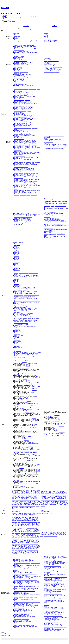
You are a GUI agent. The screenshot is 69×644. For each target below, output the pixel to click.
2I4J (16, 517)
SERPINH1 (14, 505)
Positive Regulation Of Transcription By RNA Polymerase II (27, 148)
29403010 (36, 403)
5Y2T (13, 535)
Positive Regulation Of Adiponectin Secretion (24, 163)
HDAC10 (58, 495)
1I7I (18, 515)
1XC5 (48, 532)
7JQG (30, 545)
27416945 (21, 430)
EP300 (16, 493)
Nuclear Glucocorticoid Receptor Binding (53, 67)
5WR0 (32, 534)
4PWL (29, 531)
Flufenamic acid (18, 266)
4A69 (45, 534)
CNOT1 (27, 491)
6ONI (24, 542)
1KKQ (42, 532)
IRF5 (57, 496)
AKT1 (58, 491)
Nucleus (16, 35)
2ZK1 (31, 520)
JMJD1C (32, 495)
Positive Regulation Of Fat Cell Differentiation (24, 140)
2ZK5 (13, 521)
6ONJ (27, 542)
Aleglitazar (17, 328)
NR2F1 (43, 500)
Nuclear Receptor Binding (49, 66)
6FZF (33, 538)
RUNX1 (43, 502)
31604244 (54, 430)
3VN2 (13, 528)
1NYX (27, 515)
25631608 (26, 388)
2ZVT (22, 521)
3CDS (39, 522)
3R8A (36, 526)
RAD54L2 (14, 504)
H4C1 (51, 495)
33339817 (17, 405)
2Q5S (13, 518)
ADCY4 (23, 490)
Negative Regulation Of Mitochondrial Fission (24, 168)
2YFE (25, 520)
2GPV (51, 532)
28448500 (34, 473)
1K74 (21, 515)
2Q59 (34, 517)
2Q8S (24, 518)
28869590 (30, 451)
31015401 (35, 424)
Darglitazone (17, 346)
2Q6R (18, 518)
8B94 (15, 549)
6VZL (24, 543)
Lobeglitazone (17, 332)
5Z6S (24, 535)
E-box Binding (18, 83)
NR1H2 (20, 501)
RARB (57, 501)
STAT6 (36, 505)
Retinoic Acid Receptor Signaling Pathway (24, 149)
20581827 (17, 451)
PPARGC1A (30, 502)
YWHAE (57, 505)
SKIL (61, 502)
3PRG (27, 526)
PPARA (66, 500)
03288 (13, 510)
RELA (66, 501)
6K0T (13, 540)
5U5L (22, 534)
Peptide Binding (18, 70)
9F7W (22, 554)
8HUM (31, 551)
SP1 (66, 502)
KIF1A (23, 496)
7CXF (28, 544)
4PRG (23, 531)
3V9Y (32, 527)
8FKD (13, 551)
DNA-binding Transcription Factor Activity (24, 62)
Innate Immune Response (20, 138)
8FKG (22, 551)
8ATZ (19, 548)
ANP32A (32, 490)
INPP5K (54, 496)
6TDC (18, 543)
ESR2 (42, 495)
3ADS (24, 521)
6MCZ (27, 540)
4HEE (33, 529)
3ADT (27, 521)
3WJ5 (24, 528)
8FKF (19, 551)
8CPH (32, 549)
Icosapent (16, 244)
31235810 (27, 368)
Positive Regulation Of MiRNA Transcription (24, 176)
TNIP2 (45, 505)
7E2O (24, 545)
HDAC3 (35, 494)
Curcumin (17, 336)
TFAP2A (16, 506)
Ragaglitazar (17, 285)
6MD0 (30, 540)
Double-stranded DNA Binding (21, 61)
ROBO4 (25, 504)
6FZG (36, 538)
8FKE (16, 551)
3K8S (30, 524)
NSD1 (13, 502)
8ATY (16, 548)
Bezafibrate (17, 265)
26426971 (33, 466)
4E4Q (18, 529)
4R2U (35, 531)
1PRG (30, 515)
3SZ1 (15, 527)
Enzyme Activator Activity (50, 65)
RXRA (28, 504)
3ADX (13, 522)
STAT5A (48, 504)
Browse (5, 15)
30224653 (57, 420)
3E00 (28, 523)
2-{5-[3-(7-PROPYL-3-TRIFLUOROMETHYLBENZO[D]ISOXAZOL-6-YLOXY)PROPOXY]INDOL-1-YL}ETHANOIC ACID (27, 294)
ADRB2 (52, 491)
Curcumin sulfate (18, 347)
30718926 (30, 452)
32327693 (26, 402)
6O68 (21, 542)
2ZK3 (36, 520)
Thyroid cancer (18, 351)
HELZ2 (13, 495)
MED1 (29, 498)
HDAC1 (31, 494)
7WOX (32, 546)
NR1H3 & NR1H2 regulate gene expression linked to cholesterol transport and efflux (55, 226)
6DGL (33, 537)
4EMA (24, 529)
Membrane (46, 37)
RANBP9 (18, 504)
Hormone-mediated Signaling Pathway (23, 100)
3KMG (33, 524)
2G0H (27, 516)
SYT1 (13, 506)
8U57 (18, 553)
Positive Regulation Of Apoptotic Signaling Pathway (26, 195)
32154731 (25, 449)
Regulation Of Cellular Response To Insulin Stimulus (26, 172)
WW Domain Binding (19, 79)
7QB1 (38, 545)
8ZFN (24, 553)
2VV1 (39, 518)
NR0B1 (13, 501)
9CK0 (16, 554)
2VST (33, 518)
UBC (26, 506)
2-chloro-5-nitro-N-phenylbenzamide (22, 314)
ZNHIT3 (28, 507)
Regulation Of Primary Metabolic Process (23, 579)
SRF (45, 504)
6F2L (31, 538)
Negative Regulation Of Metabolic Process (24, 603)
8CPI (34, 549)
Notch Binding (47, 62)
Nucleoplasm (17, 36)
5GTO (31, 533)
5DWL (22, 533)
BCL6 (50, 493)
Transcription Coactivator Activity (22, 609)
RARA (54, 501)
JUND (38, 495)
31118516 (35, 452)
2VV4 (19, 520)
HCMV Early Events (48, 228)
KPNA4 (66, 496)
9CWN (19, 554)
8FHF (31, 550)
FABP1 (23, 493)
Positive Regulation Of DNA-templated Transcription (26, 145)
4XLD (13, 532)
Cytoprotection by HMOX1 (50, 232)
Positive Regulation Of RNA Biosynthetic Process (25, 573)
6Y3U (36, 543)
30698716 (27, 412)
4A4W (39, 528)
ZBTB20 (38, 506)
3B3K (31, 522)
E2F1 (63, 494)
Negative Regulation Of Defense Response (24, 122)
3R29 (65, 532)
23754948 (36, 444)
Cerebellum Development (49, 141)
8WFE (21, 553)
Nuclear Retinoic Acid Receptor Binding (52, 70)
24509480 (26, 451)
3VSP (19, 528)
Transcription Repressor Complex (51, 40)
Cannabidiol (17, 330)
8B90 (33, 548)
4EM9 (21, 529)
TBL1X (60, 504)
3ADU (31, 521)
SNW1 (64, 502)
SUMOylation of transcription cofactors (52, 219)
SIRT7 (24, 505)
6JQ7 (38, 539)
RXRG (35, 504)
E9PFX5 (35, 513)
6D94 (24, 537)
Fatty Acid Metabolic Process (21, 95)
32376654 (24, 362)
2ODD (60, 532)
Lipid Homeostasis (18, 159)
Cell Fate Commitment (19, 139)
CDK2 (65, 493)
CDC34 (16, 491)
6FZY (16, 539)
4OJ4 (21, 531)
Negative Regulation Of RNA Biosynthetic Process (25, 590)
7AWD (22, 544)
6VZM (27, 543)
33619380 (17, 372)
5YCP (19, 535)
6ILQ (25, 539)
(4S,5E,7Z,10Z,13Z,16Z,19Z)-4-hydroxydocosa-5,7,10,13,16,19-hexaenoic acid (25, 297)
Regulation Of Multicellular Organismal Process (54, 626)
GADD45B (14, 494)
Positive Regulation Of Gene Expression (23, 101)
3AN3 (16, 522)
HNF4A (50, 496)
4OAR (48, 534)
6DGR (16, 538)
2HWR (13, 517)
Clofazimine (17, 254)
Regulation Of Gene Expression (21, 575)
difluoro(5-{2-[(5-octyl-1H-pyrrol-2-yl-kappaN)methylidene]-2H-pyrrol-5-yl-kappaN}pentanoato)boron (23, 306)
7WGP (25, 546)
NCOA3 (32, 499)
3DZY (25, 523)
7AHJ (16, 544)
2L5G (54, 532)
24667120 (51, 416)
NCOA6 (13, 500)
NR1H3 (24, 501)
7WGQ (28, 546)
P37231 (39, 513)
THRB (66, 504)
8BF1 (21, 549)
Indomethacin (17, 249)
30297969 (26, 452)
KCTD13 (17, 496)
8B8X (25, 548)
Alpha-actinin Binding (19, 81)
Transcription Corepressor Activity (51, 61)
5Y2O (38, 534)
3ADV (34, 521)
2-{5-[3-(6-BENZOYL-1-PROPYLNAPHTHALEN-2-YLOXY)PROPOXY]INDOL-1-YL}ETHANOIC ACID (27, 276)
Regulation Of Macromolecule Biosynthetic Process (26, 580)
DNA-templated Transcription (50, 618)
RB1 (22, 504)
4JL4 (38, 529)
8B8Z (30, 548)
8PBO (37, 551)
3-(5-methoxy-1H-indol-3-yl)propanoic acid (24, 311)
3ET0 (30, 523)
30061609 (56, 425)
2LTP (57, 532)
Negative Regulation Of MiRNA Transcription (24, 174)
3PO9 (25, 526)
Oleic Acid (17, 272)
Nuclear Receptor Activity (20, 63)
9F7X (25, 554)
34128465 (24, 445)
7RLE (13, 546)
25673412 (33, 407)
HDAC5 (43, 496)
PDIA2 (19, 502)
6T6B (13, 543)
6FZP (13, 539)
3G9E (13, 524)
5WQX (28, 534)
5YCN (16, 535)
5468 (13, 509)
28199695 (55, 428)
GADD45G (19, 494)
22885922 (21, 451)
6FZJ (39, 538)
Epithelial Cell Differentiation (21, 121)
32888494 (29, 384)
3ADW (37, 521)
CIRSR (53, 494)
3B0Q (22, 522)
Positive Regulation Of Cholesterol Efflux (23, 106)
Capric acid (17, 269)
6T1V (38, 542)
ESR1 (66, 494)
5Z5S (22, 535)
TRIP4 (23, 506)
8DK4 (13, 550)
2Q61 (16, 518)
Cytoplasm (17, 37)
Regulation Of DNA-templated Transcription (24, 93)
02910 (42, 510)
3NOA (13, 526)
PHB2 (22, 502)
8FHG (34, 550)
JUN (35, 495)
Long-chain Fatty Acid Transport (21, 110)
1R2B (45, 532)
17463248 (29, 450)
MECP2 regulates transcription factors (23, 222)
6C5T (16, 537)
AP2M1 (61, 491)
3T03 (18, 527)
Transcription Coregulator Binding (22, 51)
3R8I (38, 526)
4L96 (13, 531)
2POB (29, 517)
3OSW (19, 526)
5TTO (16, 534)
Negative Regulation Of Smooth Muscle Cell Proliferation (27, 152)
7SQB (19, 546)
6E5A (25, 538)
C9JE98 (47, 513)
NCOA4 (36, 499)
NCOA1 (24, 499)
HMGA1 (17, 495)
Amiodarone (17, 261)
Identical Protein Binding (20, 71)
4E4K (15, 529)
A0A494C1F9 (22, 513)
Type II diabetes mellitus (20, 357)
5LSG (13, 534)
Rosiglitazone (17, 250)
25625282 (34, 390)
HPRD (5, 22)
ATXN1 (43, 493)
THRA (63, 504)
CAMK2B (56, 493)
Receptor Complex (18, 40)
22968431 (29, 380)
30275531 (25, 394)
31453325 (26, 457)
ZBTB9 (20, 507)
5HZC (37, 533)
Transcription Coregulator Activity (22, 615)
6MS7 (16, 542)
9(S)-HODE (17, 304)
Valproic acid (17, 247)
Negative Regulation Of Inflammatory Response (25, 154)
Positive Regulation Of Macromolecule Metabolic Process (27, 582)
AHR (55, 491)
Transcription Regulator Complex (22, 619)
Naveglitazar (17, 340)
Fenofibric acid (18, 341)
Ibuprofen (16, 258)
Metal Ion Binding (18, 73)
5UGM (25, 534)
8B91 (36, 548)
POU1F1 (26, 502)
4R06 (32, 531)
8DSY (22, 550)
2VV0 (36, 518)
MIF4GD (14, 499)
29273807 (34, 375)
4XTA (16, 532)
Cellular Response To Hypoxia (21, 167)
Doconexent (17, 271)
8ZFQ (32, 553)
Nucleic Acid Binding (19, 57)
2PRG (32, 517)
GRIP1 (27, 494)
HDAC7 (47, 496)
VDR (34, 506)
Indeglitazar (17, 312)
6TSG (21, 543)
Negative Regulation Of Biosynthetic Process (24, 600)
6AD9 (27, 535)
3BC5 (33, 522)
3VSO (16, 528)
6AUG (33, 535)
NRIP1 (38, 501)
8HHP (25, 551)
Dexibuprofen (17, 334)
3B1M (28, 522)
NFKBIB (37, 500)
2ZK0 (28, 520)
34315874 (36, 363)
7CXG (31, 544)
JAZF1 (28, 495)
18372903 (38, 450)
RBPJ (64, 501)
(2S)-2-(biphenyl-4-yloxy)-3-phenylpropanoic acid (25, 316)
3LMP (36, 524)
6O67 (19, 542)
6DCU (30, 537)
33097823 (28, 367)
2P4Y (26, 517)
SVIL (39, 505)
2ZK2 (33, 520)
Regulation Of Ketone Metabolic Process (53, 140)
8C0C (29, 549)
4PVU (26, 531)
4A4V (36, 528)
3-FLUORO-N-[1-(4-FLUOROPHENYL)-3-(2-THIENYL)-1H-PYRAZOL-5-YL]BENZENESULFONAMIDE (25, 323)
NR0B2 (17, 501)
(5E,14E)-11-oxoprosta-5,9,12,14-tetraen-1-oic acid (25, 321)
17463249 (33, 450)
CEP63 (46, 494)
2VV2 (13, 520)
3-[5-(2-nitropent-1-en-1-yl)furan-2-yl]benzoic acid (25, 317)
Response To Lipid (18, 127)
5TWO (19, 534)
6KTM (16, 540)
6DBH (27, 537)
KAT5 (13, 496)
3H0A (19, 524)
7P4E (36, 545)
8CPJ (37, 549)
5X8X (54, 534)
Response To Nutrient (19, 98)
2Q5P (37, 517)
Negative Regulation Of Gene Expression (23, 102)
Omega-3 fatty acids (19, 335)
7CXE (25, 544)
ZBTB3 (13, 507)
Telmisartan (17, 256)
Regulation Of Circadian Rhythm (22, 132)
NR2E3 (28, 501)
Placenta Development (19, 91)
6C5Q (13, 537)
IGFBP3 (21, 495)
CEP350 (23, 491)
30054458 (21, 452)
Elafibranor (17, 279)
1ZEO (39, 515)
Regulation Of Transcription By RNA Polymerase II (26, 94)
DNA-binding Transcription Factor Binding (24, 85)
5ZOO (57, 534)
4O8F (18, 531)
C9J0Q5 (43, 513)
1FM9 (16, 515)
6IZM (28, 539)
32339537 (33, 488)
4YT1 (28, 532)
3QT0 (30, 526)
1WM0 (36, 515)
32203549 (28, 364)
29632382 (17, 452)
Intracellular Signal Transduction (21, 614)
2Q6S (21, 518)
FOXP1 (48, 495)
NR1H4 (63, 499)
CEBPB (43, 494)
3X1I (33, 528)
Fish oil (16, 343)
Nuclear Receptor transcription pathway (23, 217)
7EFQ (27, 545)
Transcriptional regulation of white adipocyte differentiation (27, 215)
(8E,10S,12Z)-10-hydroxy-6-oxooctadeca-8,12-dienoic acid (27, 301)
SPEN (42, 504)
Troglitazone (17, 245)
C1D (53, 493)
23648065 (46, 414)
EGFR (13, 493)
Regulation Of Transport (20, 156)
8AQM (38, 546)
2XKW (22, 520)
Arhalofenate (17, 338)
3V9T (26, 527)
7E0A (22, 545)
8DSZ (25, 550)
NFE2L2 (25, 500)
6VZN (30, 543)
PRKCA (39, 502)
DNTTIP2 (35, 491)
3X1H (31, 528)
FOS (45, 495)
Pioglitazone (17, 262)
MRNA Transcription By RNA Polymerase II (24, 133)
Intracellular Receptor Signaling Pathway (23, 120)
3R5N (33, 526)
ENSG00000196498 (45, 512)
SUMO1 (56, 504)
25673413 (25, 375)
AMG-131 (17, 280)
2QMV (27, 518)
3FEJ (36, 523)
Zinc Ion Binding (18, 67)
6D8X (21, 537)
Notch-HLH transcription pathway (51, 212)
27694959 (32, 392)
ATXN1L (47, 493)
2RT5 (62, 532)
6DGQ (13, 538)
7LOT (33, 545)
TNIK (42, 505)
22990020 (17, 434)
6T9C (16, 543)
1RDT (33, 515)
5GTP (34, 533)
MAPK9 (26, 498)
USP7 (32, 506)
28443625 (22, 468)
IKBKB (25, 495)
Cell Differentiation (19, 112)
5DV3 (37, 532)
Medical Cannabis (18, 344)
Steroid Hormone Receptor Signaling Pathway (24, 625)
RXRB (32, 504)
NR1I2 (66, 499)
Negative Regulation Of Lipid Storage (23, 109)
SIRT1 (21, 505)
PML (59, 500)
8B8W (22, 548)
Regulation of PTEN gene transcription (23, 219)
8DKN (16, 550)
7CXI (37, 544)
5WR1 (35, 534)
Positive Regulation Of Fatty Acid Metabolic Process (26, 146)
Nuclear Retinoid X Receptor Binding (23, 74)
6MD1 (34, 540)
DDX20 (60, 494)
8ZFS (38, 553)
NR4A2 (35, 501)
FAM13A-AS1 (28, 493)
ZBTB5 (17, 507)
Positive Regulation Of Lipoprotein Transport (24, 169)
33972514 (36, 419)
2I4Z (20, 517)
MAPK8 (22, 498)
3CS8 (13, 523)
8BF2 (23, 549)
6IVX (65, 534)
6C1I (38, 535)
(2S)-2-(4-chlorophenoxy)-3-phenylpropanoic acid (25, 327)
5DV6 (13, 533)
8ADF (35, 546)
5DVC (19, 533)
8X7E (55, 536)
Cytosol (16, 38)
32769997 (33, 447)
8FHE (28, 550)
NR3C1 (50, 500)
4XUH (19, 532)
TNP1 (20, 506)
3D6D (19, 523)
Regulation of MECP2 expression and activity (54, 224)
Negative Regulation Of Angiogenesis (23, 111)
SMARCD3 (29, 505)
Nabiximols (17, 345)
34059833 (24, 391)
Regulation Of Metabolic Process (22, 593)
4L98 (15, 531)
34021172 (26, 361)
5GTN (28, 533)
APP (35, 490)
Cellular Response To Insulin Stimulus (23, 126)
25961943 (25, 379)
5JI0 (39, 533)
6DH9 (19, 538)
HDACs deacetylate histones (50, 211)
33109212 (35, 396)
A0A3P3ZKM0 (15, 513)
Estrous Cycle (47, 143)
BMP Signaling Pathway (20, 115)
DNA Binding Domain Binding (21, 77)
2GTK (30, 516)
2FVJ (21, 516)
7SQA (16, 546)
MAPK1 (18, 498)
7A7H (13, 544)
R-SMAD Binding (18, 82)
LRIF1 (33, 496)
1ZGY (13, 516)
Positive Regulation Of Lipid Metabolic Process (25, 143)
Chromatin (17, 34)
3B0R (25, 522)
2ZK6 (16, 521)
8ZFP (30, 553)
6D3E (18, 537)
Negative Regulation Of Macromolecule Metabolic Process (27, 602)
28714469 (30, 446)
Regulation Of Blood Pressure (21, 99)
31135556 (36, 410)
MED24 (33, 498)
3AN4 (19, 522)
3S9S (13, 527)
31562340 (50, 422)
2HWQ (36, 516)
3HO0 (22, 524)
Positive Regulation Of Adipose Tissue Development (26, 182)
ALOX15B (28, 490)
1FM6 (13, 515)
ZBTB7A (43, 506)
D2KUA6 (27, 513)
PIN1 (56, 500)
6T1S (35, 542)
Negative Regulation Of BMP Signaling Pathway (25, 118)
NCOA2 (28, 499)
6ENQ (28, 538)
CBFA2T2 (61, 493)
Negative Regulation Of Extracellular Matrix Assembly (26, 173)
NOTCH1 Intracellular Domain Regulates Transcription (56, 200)
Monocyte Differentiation (20, 113)
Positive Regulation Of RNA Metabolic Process (25, 569)
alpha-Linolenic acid (19, 243)
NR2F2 (46, 500)
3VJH (35, 527)
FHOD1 (33, 493)
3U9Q (23, 527)
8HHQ (28, 551)
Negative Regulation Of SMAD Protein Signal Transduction (27, 162)
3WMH (27, 528)
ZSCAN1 (32, 507)
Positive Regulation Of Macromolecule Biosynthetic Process (27, 576)
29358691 (35, 451)
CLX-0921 (17, 282)
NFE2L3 (29, 500)
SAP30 (58, 502)
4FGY (30, 529)
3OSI (16, 526)
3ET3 (33, 523)
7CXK (16, 545)
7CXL (19, 545)
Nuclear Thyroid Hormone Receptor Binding (24, 613)
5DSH (34, 532)
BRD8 (13, 491)
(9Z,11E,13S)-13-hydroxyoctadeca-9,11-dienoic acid (26, 291)
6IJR (20, 539)
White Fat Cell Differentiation (21, 155)
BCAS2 (38, 490)
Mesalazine (17, 246)
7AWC (19, 544)
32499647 (17, 453)
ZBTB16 (62, 505)
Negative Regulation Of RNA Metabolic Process (25, 591)
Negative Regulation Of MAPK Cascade (23, 134)
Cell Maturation (18, 150)
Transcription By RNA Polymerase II (52, 631)
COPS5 (31, 491)
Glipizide (16, 260)
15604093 (37, 17)
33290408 (38, 456)
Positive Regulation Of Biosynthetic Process (24, 578)
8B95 (18, 549)
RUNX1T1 (47, 502)
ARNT (66, 491)
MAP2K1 (14, 498)
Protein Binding (18, 66)
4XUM (22, 532)
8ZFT (13, 554)
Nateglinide (17, 252)
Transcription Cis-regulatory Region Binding (24, 45)
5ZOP (60, 534)
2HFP (33, 516)
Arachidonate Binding (19, 76)
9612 (42, 509)
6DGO (36, 537)
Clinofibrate (17, 329)
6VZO (33, 543)
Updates (5, 19)
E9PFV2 (31, 513)
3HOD (25, 524)
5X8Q (51, 534)
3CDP (36, 522)
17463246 (24, 450)
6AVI (36, 535)
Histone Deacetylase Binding (50, 68)
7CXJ (13, 545)
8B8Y (28, 548)
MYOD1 (47, 498)
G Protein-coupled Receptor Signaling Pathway (25, 96)
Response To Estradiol (49, 142)
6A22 (62, 534)
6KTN (19, 540)
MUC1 (21, 499)
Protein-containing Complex (50, 42)
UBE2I (29, 506)
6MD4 (13, 542)
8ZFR (35, 553)
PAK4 (16, 502)
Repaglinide (17, 255)
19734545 (57, 419)
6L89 (22, 540)
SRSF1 (33, 505)
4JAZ (36, 529)
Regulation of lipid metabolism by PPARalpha (54, 221)
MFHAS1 (37, 498)
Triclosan (16, 325)
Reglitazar (17, 278)
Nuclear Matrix (47, 38)
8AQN (13, 548)
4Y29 (25, 532)
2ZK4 (39, 520)
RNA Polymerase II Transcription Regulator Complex (26, 41)
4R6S (38, 531)
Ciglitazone (17, 333)
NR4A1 (31, 501)
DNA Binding (17, 59)
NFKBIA (43, 499)
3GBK (16, 524)
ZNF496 (24, 507)
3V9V (29, 527)
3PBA (22, 526)
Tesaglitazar (17, 286)
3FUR (38, 523)
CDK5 (20, 491)
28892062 (29, 375)
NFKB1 (33, 500)
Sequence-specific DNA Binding (21, 72)
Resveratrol (17, 267)
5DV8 (16, 533)
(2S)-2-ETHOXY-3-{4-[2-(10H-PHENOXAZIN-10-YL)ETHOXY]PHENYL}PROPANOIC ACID (26, 309)
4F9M (27, 529)
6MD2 (37, 540)
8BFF (26, 549)
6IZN (30, 539)
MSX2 (17, 499)
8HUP (34, 551)
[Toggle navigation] (1, 12)
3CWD (16, 523)
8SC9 (15, 553)
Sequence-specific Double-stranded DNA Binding (55, 629)
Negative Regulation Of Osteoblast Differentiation (25, 141)
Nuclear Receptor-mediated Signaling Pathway (24, 171)
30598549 (29, 397)
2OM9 (23, 517)
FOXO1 (37, 493)
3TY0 (21, 527)
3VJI (37, 527)
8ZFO (27, 553)
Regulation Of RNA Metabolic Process (23, 559)
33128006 (23, 486)
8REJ (13, 553)
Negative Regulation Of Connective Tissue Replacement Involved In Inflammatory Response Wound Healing (27, 183)
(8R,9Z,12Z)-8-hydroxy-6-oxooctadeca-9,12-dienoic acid (27, 302)
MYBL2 (43, 498)
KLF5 (26, 496)
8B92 (38, 548)
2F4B (19, 516)
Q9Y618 (50, 513)
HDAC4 (38, 494)
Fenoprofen (17, 251)
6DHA (22, 538)
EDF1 (38, 491)
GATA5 (24, 494)
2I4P (18, 517)
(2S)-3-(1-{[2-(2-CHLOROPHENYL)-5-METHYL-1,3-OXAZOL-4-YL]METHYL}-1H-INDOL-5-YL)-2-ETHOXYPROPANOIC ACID (26, 289)
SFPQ (18, 505)
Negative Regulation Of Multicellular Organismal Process (27, 157)
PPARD (43, 501)
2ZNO (19, 521)
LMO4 (29, 496)
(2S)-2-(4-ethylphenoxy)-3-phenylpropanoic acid (25, 313)
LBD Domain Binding (19, 78)
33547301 (31, 363)
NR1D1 (55, 499)
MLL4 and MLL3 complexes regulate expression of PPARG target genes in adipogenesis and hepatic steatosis (55, 234)
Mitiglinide (17, 263)
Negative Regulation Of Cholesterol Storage (24, 107)
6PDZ (30, 542)
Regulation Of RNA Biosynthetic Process (23, 562)
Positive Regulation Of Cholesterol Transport (24, 124)
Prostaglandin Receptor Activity (21, 65)
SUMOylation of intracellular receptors (23, 218)
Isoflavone (17, 339)
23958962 (56, 417)
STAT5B (52, 504)
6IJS (23, 539)
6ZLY (39, 543)
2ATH (16, 516)
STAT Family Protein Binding (21, 84)
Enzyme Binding (18, 68)
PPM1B (35, 502)
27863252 (25, 384)
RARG (61, 501)
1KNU (24, 515)
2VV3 (16, 520)
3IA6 (28, 524)
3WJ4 (22, 528)
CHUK (50, 494)
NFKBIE (51, 499)
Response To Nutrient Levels (21, 123)
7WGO (22, 546)
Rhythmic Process (18, 151)
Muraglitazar (17, 283)
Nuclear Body (47, 39)
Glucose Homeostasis (19, 130)
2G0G (24, 516)
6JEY (33, 539)
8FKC (36, 550)
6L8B (24, 540)
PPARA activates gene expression (22, 213)
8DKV (19, 550)
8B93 (13, 549)
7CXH (34, 544)
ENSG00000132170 (16, 512)
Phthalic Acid (17, 268)
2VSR (30, 518)
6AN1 (30, 535)
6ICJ (18, 539)
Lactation (46, 138)
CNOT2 (56, 494)
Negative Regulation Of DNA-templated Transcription (26, 144)
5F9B (25, 533)
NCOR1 (17, 500)
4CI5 (13, 529)
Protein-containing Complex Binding (52, 71)
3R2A (42, 534)
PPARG (26, 26)
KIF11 (20, 496)
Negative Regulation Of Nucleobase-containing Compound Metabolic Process (54, 564)
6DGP (39, 537)
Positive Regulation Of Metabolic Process (23, 585)
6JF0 (36, 539)
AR (64, 491)
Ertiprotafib (17, 284)
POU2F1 (62, 500)
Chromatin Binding (19, 60)
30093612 (26, 382)
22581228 (34, 389)
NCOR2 (55, 26)
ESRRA (20, 493)
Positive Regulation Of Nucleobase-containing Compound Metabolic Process (54, 585)
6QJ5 (32, 542)
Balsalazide (17, 257)
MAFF (36, 496)
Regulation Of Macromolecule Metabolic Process (25, 584)
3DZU (22, 523)
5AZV (31, 532)
